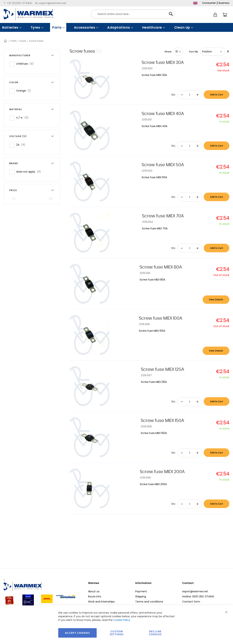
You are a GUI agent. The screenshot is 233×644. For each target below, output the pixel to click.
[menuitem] (11, 27)
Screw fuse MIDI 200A (162, 472)
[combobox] (133, 14)
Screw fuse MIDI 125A (162, 370)
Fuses (23, 41)
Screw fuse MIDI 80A (161, 267)
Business (224, 3)
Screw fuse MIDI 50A (163, 165)
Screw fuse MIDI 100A (161, 318)
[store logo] (28, 14)
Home (6, 41)
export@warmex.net (195, 591)
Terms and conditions (149, 602)
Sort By (194, 52)
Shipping (141, 596)
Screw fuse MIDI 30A (163, 63)
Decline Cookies (155, 633)
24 (22, 145)
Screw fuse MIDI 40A (163, 114)
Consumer (209, 3)
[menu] (116, 27)
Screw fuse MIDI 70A (163, 216)
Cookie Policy (122, 620)
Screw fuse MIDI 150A (162, 421)
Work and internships (101, 602)
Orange (25, 91)
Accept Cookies (77, 633)
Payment (141, 591)
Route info (95, 596)
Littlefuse (26, 64)
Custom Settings (117, 633)
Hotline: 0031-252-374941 (198, 596)
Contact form (191, 602)
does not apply (30, 172)
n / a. (23, 117)
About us (94, 591)
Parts (14, 41)
